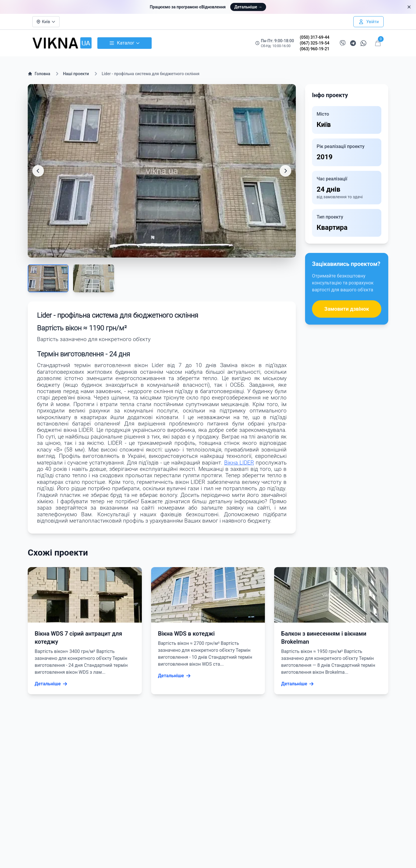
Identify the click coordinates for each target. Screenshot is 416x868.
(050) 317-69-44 (315, 37)
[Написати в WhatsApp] (363, 43)
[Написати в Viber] (343, 43)
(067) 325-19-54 (315, 43)
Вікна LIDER (239, 463)
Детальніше (248, 7)
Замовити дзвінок (347, 309)
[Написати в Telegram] (353, 43)
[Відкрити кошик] (378, 43)
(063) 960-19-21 (315, 49)
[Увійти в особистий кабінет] (368, 22)
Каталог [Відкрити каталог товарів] (125, 43)
